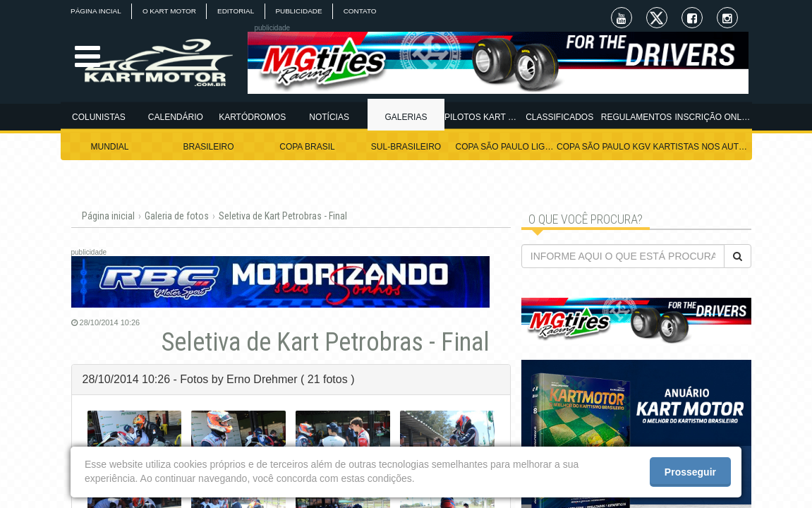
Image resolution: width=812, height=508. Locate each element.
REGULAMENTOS (636, 117)
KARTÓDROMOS (252, 117)
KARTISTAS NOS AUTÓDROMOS (703, 147)
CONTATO (364, 11)
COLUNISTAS (99, 117)
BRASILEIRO (208, 147)
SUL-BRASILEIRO (406, 147)
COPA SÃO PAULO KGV (604, 147)
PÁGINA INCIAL (97, 11)
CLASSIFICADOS (559, 117)
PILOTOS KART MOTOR (483, 117)
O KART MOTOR (171, 11)
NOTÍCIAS (329, 117)
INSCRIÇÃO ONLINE (714, 117)
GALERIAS (406, 117)
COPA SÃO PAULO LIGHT (505, 147)
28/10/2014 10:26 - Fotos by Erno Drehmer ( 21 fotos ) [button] (219, 379)
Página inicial (108, 216)
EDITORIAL (238, 11)
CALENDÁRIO (176, 117)
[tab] (291, 380)
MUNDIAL (109, 147)
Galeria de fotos (177, 216)
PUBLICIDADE (302, 11)
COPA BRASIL (307, 147)
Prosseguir (690, 472)
